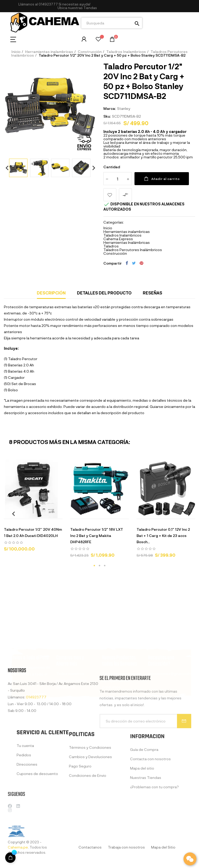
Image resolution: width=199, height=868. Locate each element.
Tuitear (134, 263)
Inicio (108, 228)
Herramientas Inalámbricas (127, 242)
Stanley (124, 108)
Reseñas (152, 293)
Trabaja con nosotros (126, 847)
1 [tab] (94, 566)
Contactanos (90, 847)
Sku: (107, 116)
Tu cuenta (25, 781)
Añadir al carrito (162, 179)
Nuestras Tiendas (146, 819)
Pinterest (141, 263)
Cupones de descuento (37, 809)
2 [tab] (99, 566)
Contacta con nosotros (150, 800)
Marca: (110, 108)
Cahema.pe (18, 847)
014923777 (48, 4)
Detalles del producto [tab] (104, 293)
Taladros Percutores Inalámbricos (133, 250)
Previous (5, 168)
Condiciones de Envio (88, 815)
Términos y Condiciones (90, 787)
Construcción (115, 253)
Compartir (127, 263)
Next (92, 168)
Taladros (111, 246)
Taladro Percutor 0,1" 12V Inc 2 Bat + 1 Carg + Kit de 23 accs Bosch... (163, 536)
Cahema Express (118, 239)
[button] (77, 8)
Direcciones (27, 800)
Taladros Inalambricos (122, 235)
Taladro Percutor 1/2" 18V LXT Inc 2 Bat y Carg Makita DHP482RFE (97, 536)
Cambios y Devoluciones (90, 796)
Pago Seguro (80, 805)
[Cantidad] (118, 179)
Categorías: (114, 222)
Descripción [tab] (51, 293)
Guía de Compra (144, 791)
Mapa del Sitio (163, 847)
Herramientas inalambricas (127, 231)
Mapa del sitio (142, 809)
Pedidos (24, 791)
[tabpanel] (33, 508)
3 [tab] (105, 566)
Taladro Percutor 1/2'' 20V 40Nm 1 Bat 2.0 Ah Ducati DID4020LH (33, 532)
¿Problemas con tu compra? (154, 828)
